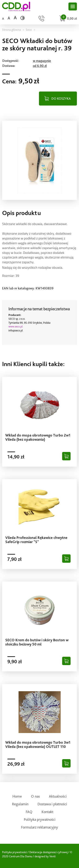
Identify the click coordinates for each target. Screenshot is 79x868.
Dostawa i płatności (52, 804)
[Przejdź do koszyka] (68, 19)
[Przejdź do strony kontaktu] (42, 19)
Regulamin (20, 804)
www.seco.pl (15, 326)
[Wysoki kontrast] (23, 18)
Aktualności (58, 796)
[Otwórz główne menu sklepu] (73, 6)
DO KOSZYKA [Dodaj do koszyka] (61, 99)
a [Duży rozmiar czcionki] (15, 18)
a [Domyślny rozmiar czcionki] (3, 19)
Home (17, 796)
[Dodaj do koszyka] (66, 456)
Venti (52, 856)
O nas (35, 796)
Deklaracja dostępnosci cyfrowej (48, 852)
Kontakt (47, 812)
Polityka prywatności (40, 819)
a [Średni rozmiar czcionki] (9, 18)
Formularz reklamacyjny (39, 827)
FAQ (29, 812)
